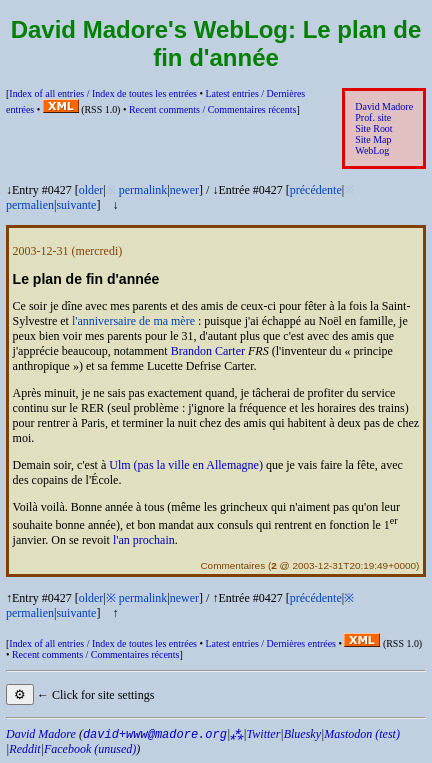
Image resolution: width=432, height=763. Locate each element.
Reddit (24, 749)
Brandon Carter (208, 351)
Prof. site (373, 117)
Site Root (373, 128)
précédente (316, 190)
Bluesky (302, 734)
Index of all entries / (103, 93)
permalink (143, 190)
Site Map (373, 139)
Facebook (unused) (90, 749)
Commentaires (232, 565)
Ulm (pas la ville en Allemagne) (186, 465)
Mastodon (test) (362, 734)
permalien (30, 205)
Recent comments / (213, 109)
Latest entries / (270, 643)
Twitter (264, 734)
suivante (76, 205)
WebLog (372, 150)
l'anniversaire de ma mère (133, 321)
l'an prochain (144, 540)
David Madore (384, 106)
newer (184, 190)
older (91, 190)
